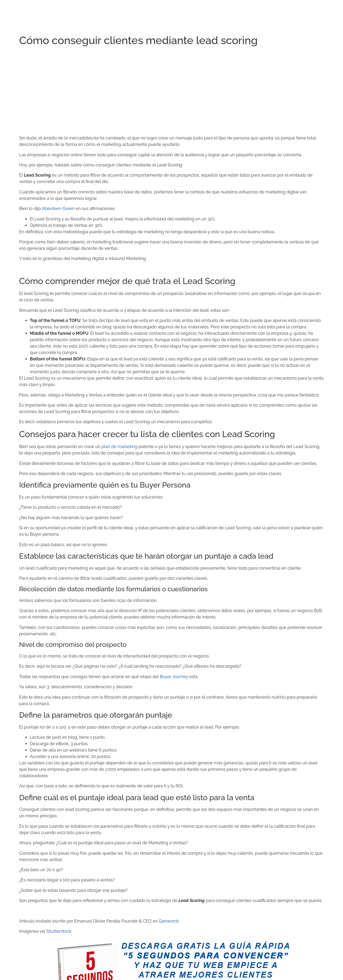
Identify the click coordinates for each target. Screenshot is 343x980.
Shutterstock (59, 931)
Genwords (169, 921)
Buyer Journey (174, 677)
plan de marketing (119, 447)
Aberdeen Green (58, 209)
